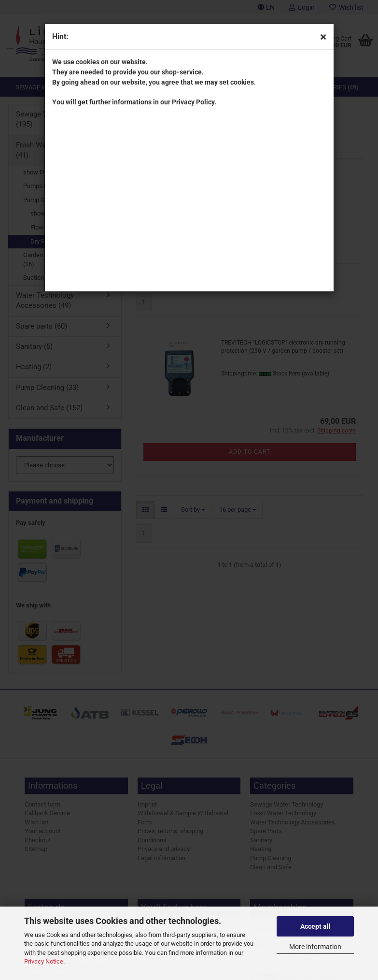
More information (315, 947)
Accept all (315, 926)
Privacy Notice (44, 961)
